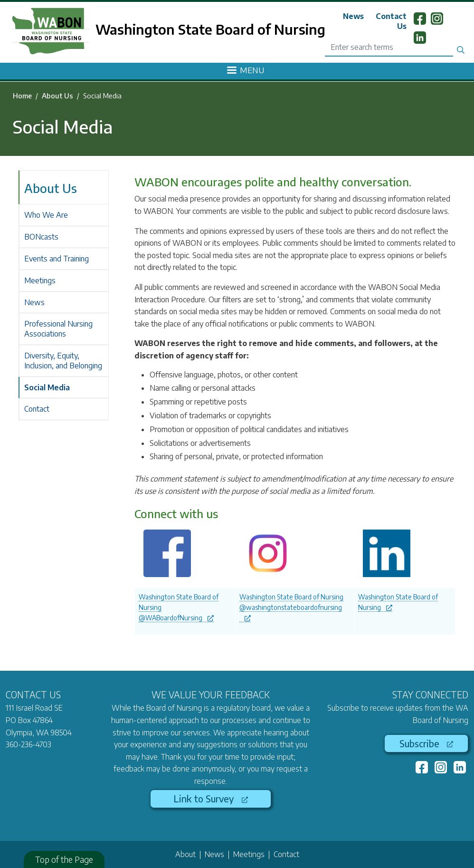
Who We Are (46, 215)
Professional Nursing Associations (58, 329)
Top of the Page (64, 859)
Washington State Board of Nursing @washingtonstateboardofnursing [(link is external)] (291, 607)
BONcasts (41, 237)
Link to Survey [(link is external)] (210, 799)
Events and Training (57, 259)
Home (22, 96)
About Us (57, 96)
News (353, 16)
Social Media (47, 387)
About (185, 854)
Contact (37, 409)
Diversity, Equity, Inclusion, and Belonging (63, 361)
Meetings (40, 280)
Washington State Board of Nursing (210, 29)
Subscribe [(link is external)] (426, 743)
